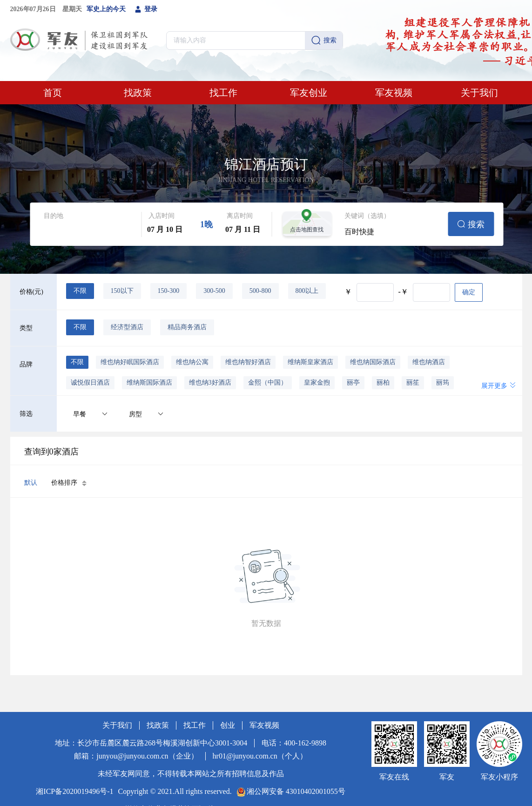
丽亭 (353, 383)
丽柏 (383, 383)
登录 (146, 9)
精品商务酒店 (187, 327)
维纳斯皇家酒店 (310, 362)
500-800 (260, 291)
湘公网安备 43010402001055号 (296, 791)
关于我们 (479, 93)
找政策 (138, 93)
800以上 (307, 291)
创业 (228, 725)
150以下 (122, 291)
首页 (53, 93)
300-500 (214, 291)
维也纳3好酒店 (210, 383)
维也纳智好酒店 (248, 362)
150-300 (169, 291)
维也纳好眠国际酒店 (130, 362)
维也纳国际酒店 (373, 362)
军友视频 (394, 93)
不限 (80, 291)
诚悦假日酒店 (90, 383)
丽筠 (443, 383)
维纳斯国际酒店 (149, 383)
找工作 (223, 93)
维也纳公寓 (192, 362)
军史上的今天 (106, 9)
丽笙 (413, 383)
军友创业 (309, 93)
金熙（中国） (268, 383)
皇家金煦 (317, 383)
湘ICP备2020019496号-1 (74, 791)
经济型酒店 (127, 327)
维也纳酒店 (429, 362)
